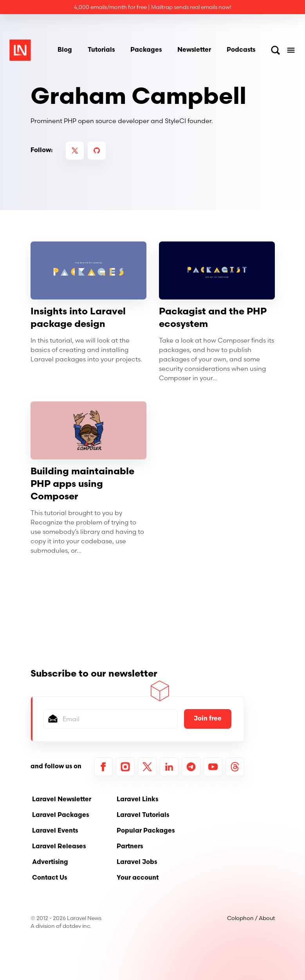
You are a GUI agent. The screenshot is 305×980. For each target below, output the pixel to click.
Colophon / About (251, 918)
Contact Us (50, 878)
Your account (138, 878)
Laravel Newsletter (62, 800)
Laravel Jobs (137, 862)
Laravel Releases (59, 847)
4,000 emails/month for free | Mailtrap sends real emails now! (153, 7)
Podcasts (241, 50)
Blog (65, 50)
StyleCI (175, 121)
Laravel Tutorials (143, 815)
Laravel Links (137, 800)
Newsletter (194, 50)
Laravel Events (55, 831)
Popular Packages (146, 831)
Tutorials (101, 50)
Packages (146, 50)
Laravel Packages (60, 815)
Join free (208, 719)
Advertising (50, 862)
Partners (130, 847)
